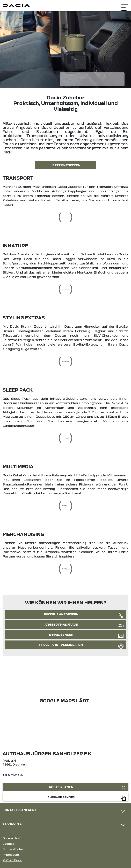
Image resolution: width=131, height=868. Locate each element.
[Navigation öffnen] (125, 5)
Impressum (11, 855)
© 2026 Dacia (12, 860)
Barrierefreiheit (14, 849)
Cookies (8, 844)
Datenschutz (12, 838)
